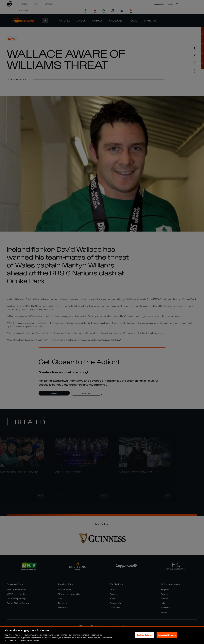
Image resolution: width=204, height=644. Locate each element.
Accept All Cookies (167, 635)
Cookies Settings (145, 635)
